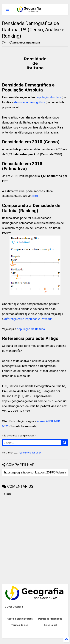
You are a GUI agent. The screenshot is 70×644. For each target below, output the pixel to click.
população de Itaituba (31, 329)
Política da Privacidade (50, 619)
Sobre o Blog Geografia (20, 619)
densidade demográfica (30, 102)
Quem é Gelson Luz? (30, 453)
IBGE (35, 196)
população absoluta (48, 97)
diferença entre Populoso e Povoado (28, 319)
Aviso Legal (50, 625)
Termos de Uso (20, 625)
